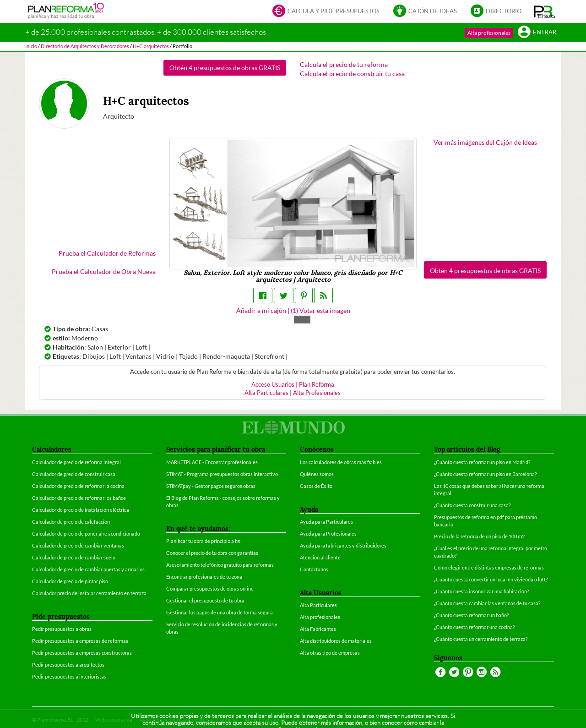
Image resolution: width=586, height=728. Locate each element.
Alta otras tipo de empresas (330, 653)
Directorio (496, 12)
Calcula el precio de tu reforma (344, 64)
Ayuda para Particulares (326, 522)
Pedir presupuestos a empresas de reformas (80, 641)
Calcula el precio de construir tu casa (352, 74)
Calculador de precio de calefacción (71, 522)
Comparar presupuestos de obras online (210, 588)
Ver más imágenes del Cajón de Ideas (485, 142)
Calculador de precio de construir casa (74, 474)
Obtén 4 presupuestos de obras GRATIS (225, 68)
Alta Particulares (266, 393)
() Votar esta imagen (320, 310)
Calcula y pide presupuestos (326, 12)
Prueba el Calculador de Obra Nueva (104, 271)
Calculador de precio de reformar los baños (79, 498)
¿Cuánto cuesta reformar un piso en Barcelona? (485, 474)
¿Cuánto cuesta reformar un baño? (471, 615)
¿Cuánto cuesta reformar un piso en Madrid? (482, 462)
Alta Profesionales (317, 393)
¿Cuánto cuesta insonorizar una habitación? (481, 591)
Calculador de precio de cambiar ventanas (78, 545)
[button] (545, 11)
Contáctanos (314, 569)
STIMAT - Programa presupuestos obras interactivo (222, 474)
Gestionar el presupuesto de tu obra (205, 600)
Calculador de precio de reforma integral (76, 462)
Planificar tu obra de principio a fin (203, 541)
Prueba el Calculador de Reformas (107, 253)
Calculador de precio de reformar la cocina (78, 486)
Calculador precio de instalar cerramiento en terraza (89, 593)
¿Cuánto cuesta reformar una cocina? (474, 627)
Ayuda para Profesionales (328, 534)
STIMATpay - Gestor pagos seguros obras (211, 486)
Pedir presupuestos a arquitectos (68, 665)
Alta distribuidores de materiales (336, 641)
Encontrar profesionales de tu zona (204, 577)
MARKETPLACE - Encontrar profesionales (212, 462)
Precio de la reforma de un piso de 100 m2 (479, 536)
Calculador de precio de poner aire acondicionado (86, 534)
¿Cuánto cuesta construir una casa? (472, 505)
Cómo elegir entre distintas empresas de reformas (489, 567)
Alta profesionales (489, 33)
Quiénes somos (317, 474)
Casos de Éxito (316, 486)
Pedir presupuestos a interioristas (69, 676)
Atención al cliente (320, 557)
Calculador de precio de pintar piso (70, 581)
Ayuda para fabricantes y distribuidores (343, 545)
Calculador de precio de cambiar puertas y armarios (88, 569)
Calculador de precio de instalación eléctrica (81, 510)
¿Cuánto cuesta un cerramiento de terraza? (481, 639)
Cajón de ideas (425, 12)
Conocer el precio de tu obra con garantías (212, 553)
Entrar (537, 33)
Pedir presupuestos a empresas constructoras (82, 653)
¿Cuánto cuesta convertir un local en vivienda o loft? (491, 579)
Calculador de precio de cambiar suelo (74, 557)
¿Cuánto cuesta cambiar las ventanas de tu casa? (487, 603)
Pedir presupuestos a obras (62, 629)
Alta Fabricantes (318, 629)
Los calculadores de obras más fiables (341, 462)
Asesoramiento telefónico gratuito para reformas (220, 565)
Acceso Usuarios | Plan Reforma (293, 385)
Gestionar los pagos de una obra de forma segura (220, 612)
